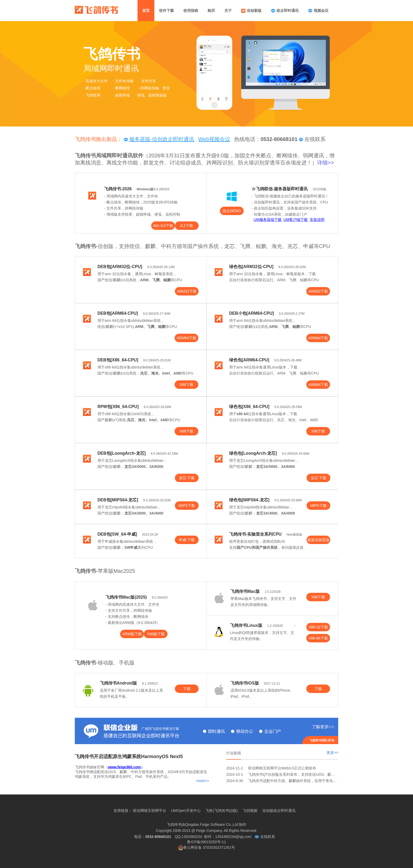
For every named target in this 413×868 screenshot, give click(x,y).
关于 (228, 11)
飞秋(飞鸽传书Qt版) (222, 811)
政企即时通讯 (285, 11)
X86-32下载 (318, 627)
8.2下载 (187, 226)
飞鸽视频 (250, 811)
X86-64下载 (318, 638)
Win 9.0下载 (163, 226)
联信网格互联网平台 (150, 811)
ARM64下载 (187, 338)
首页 (146, 11)
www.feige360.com (124, 767)
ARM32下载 (187, 291)
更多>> (332, 753)
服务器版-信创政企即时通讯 (159, 139)
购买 (211, 11)
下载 (187, 689)
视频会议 (318, 11)
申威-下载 (187, 540)
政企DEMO (232, 211)
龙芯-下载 (187, 478)
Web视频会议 (214, 139)
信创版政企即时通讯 (279, 811)
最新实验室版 (318, 540)
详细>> (325, 163)
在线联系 (312, 139)
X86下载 (187, 385)
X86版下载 (156, 634)
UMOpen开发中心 (186, 811)
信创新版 (251, 11)
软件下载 (166, 11)
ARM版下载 (132, 634)
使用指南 (191, 11)
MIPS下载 (187, 506)
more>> (203, 781)
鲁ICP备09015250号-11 (206, 845)
